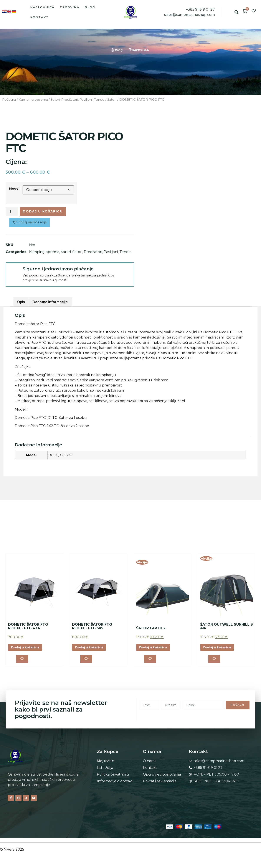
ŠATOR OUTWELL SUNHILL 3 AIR (226, 628)
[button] (236, 12)
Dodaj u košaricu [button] (27, 649)
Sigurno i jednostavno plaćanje (58, 270)
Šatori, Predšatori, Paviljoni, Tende (78, 100)
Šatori (112, 100)
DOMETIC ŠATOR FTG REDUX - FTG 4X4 (28, 628)
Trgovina (70, 7)
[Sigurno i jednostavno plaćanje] (14, 272)
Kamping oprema (33, 100)
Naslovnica (42, 7)
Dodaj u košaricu (47, 212)
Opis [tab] (21, 304)
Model (14, 189)
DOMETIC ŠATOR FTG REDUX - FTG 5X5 (92, 628)
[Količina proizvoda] (12, 212)
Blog (90, 7)
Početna (9, 100)
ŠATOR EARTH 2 (151, 630)
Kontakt (40, 17)
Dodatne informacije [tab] (50, 304)
